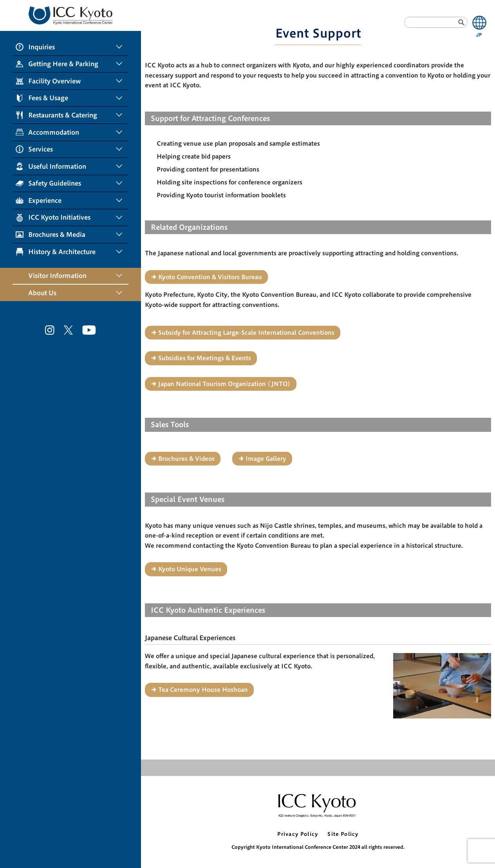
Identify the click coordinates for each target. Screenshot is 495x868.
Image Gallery (266, 459)
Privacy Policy (298, 834)
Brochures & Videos (186, 459)
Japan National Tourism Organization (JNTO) (224, 384)
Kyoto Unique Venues (190, 569)
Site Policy (343, 834)
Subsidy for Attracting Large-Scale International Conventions (246, 333)
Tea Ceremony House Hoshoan (203, 690)
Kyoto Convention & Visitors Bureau (210, 277)
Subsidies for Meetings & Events (205, 358)
